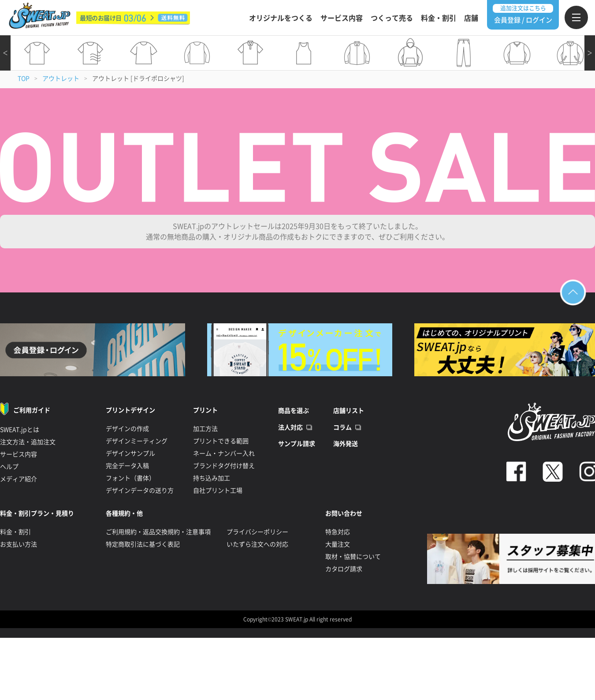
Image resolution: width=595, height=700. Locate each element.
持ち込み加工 (212, 478)
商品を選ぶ (294, 411)
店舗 (471, 18)
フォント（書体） (130, 478)
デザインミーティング (137, 441)
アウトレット (61, 79)
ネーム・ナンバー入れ (224, 453)
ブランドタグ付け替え (224, 466)
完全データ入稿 (127, 466)
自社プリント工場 (218, 490)
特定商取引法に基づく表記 (143, 544)
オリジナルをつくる (281, 18)
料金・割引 (439, 18)
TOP (24, 79)
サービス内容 (342, 18)
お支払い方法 (19, 544)
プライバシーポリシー (257, 532)
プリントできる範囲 (221, 441)
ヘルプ (9, 467)
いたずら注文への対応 (257, 544)
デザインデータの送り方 (140, 490)
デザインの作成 (127, 429)
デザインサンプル (130, 453)
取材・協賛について (353, 557)
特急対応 (338, 532)
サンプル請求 (297, 444)
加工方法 (205, 429)
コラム (342, 427)
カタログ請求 (344, 569)
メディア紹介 (19, 479)
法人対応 (290, 427)
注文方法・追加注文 (28, 442)
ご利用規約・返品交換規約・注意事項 (158, 532)
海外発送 (346, 444)
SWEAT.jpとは (20, 430)
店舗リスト (349, 411)
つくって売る (392, 18)
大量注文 (338, 544)
